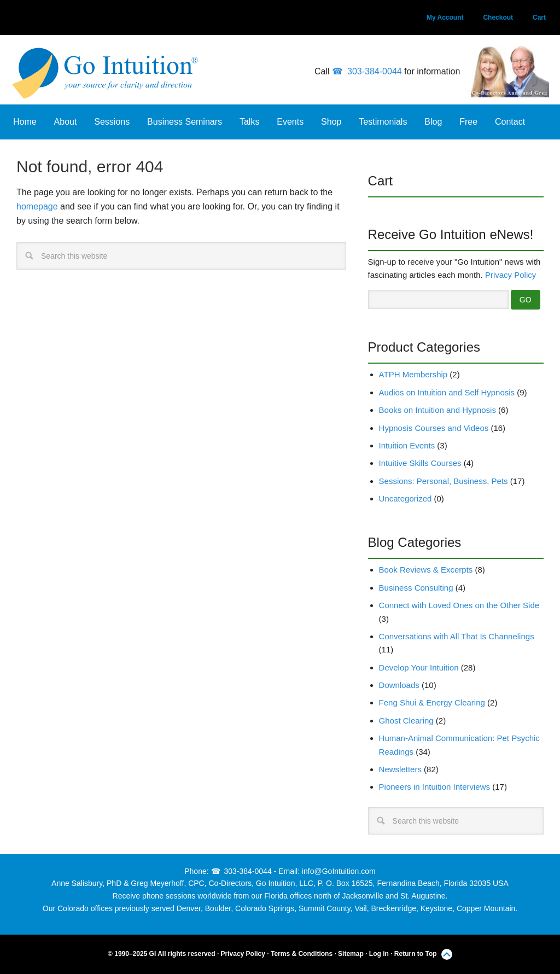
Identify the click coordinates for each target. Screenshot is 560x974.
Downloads (399, 685)
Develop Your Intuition (419, 667)
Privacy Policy (511, 275)
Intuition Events (407, 445)
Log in (379, 954)
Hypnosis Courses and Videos (434, 428)
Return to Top (416, 954)
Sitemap (351, 954)
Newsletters (400, 769)
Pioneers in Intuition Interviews (434, 787)
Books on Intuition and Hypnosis (437, 410)
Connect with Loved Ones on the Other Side (459, 605)
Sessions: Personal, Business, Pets (444, 481)
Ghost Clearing (406, 721)
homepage (37, 206)
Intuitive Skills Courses (420, 463)
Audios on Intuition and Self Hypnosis (447, 392)
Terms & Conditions (302, 954)
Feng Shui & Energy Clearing (432, 702)
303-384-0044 (375, 71)
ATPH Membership (413, 374)
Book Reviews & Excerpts (426, 570)
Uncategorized (406, 498)
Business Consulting (416, 588)
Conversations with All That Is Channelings (457, 636)
